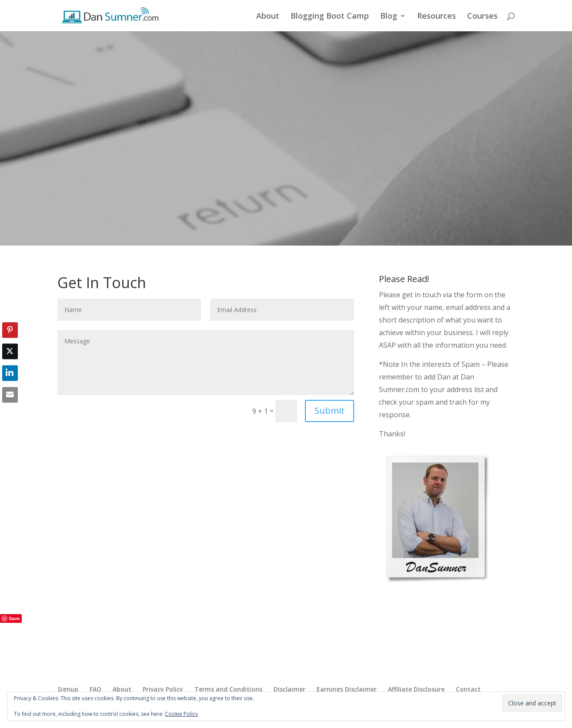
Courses (482, 17)
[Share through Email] (10, 395)
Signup (68, 689)
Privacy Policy (163, 689)
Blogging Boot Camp (330, 17)
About (268, 17)
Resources (437, 17)
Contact (468, 689)
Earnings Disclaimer (347, 689)
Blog (389, 17)
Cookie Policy (181, 714)
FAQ (95, 689)
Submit (329, 411)
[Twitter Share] (10, 352)
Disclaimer (289, 689)
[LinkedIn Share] (10, 373)
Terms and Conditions (228, 689)
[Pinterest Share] (10, 330)
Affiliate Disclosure (416, 689)
